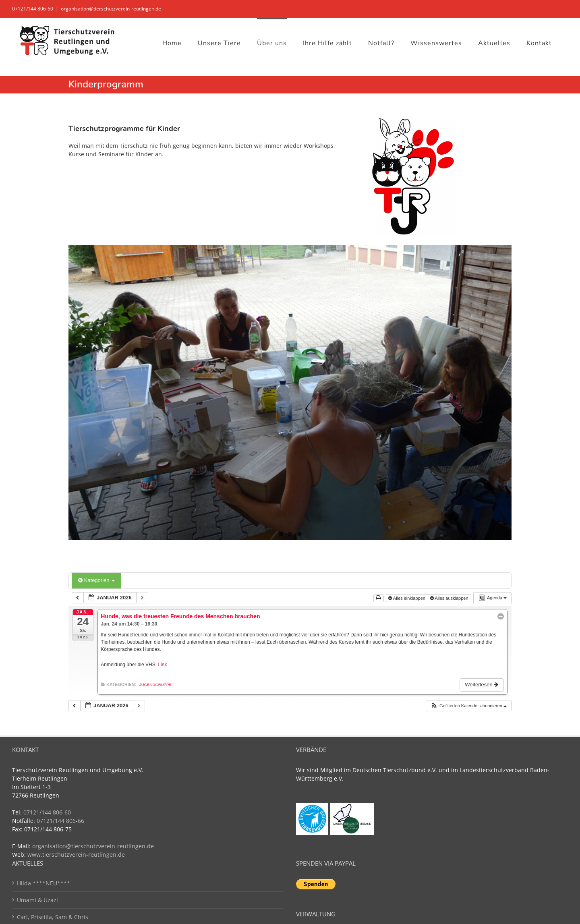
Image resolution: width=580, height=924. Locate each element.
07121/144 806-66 (60, 821)
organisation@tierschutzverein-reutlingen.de (111, 9)
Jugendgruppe (155, 685)
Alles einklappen (407, 598)
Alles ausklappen (450, 598)
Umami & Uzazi (37, 900)
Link (162, 665)
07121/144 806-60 (33, 9)
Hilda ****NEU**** (43, 883)
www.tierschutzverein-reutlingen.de (76, 855)
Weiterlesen (482, 685)
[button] (468, 706)
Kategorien (96, 580)
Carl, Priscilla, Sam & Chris (53, 917)
